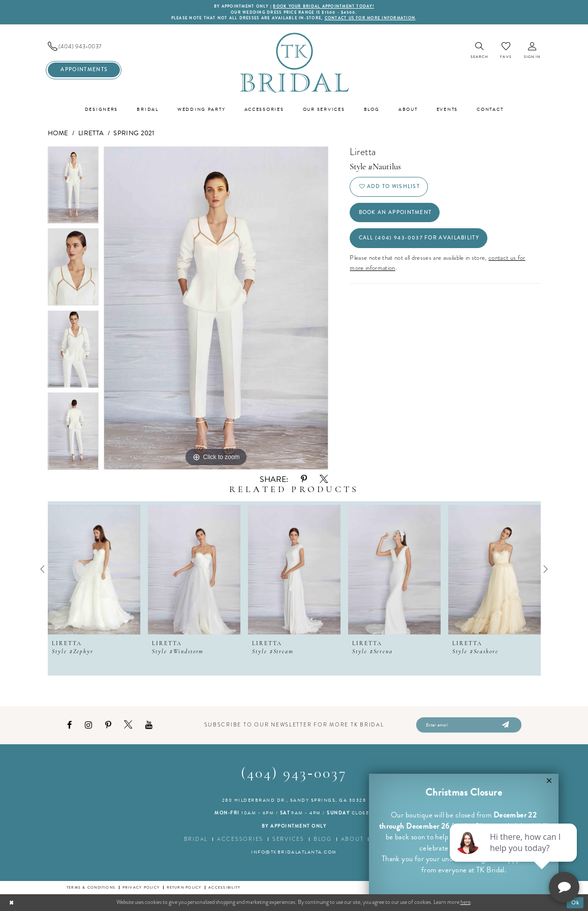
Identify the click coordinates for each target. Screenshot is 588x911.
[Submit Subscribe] (505, 725)
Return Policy (184, 887)
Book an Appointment (395, 212)
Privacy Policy (141, 887)
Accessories (240, 839)
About (352, 839)
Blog (323, 839)
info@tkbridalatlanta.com (294, 852)
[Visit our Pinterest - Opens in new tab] (108, 725)
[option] (73, 188)
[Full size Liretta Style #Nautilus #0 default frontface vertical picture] (216, 308)
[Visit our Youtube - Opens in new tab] (149, 725)
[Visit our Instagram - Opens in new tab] (88, 725)
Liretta (91, 133)
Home (58, 133)
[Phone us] (84, 47)
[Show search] (479, 51)
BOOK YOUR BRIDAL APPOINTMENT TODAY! (323, 6)
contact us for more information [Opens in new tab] (370, 18)
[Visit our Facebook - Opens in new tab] (69, 725)
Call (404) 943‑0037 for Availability (419, 238)
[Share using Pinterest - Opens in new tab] (304, 479)
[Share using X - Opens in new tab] (324, 479)
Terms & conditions (91, 887)
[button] (532, 51)
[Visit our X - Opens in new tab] (128, 725)
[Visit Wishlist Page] (506, 51)
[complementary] (514, 855)
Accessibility (224, 887)
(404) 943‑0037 (294, 774)
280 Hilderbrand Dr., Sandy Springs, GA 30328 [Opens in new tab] (294, 800)
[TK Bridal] (294, 62)
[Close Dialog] (11, 902)
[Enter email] (469, 725)
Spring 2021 (134, 133)
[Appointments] (84, 70)
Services (288, 839)
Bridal (196, 839)
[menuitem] (84, 47)
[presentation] (94, 569)
